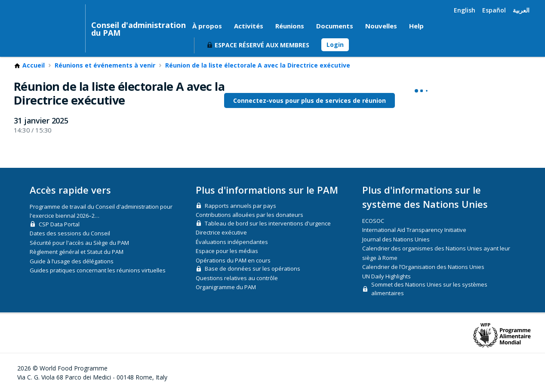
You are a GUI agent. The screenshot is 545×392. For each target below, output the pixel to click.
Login (335, 45)
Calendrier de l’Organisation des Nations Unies (423, 267)
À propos (207, 26)
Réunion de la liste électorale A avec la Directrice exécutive (258, 65)
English (465, 10)
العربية (521, 10)
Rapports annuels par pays (240, 206)
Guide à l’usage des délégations (72, 261)
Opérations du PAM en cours (233, 260)
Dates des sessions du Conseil (70, 233)
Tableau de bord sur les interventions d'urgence (268, 223)
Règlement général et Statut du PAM (77, 252)
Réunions (290, 26)
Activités (249, 26)
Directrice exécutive (221, 232)
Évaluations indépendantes (232, 242)
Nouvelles (381, 26)
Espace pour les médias (227, 251)
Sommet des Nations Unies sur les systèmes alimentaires (429, 289)
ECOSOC (373, 221)
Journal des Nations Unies (396, 239)
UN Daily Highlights (386, 276)
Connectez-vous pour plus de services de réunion (309, 100)
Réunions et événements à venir (105, 65)
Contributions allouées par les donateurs (249, 215)
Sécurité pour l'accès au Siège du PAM (79, 243)
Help (416, 26)
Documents (335, 26)
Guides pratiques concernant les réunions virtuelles (98, 270)
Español (494, 10)
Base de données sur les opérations (252, 269)
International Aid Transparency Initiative (414, 230)
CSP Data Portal (59, 224)
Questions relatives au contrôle (237, 278)
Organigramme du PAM (226, 287)
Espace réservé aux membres (262, 45)
